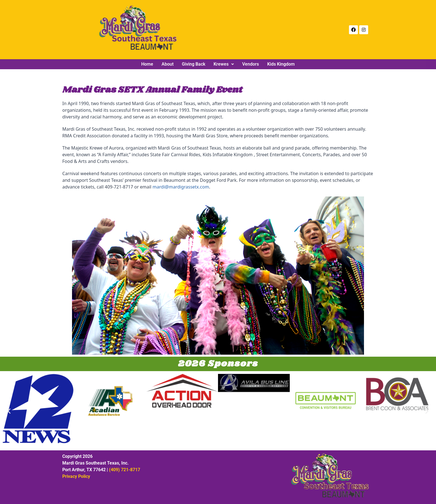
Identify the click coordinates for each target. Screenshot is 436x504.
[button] (224, 64)
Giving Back (194, 64)
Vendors (251, 64)
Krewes (224, 64)
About (168, 64)
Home (147, 64)
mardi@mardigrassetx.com (181, 187)
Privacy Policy (76, 476)
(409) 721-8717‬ (125, 470)
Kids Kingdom (281, 64)
